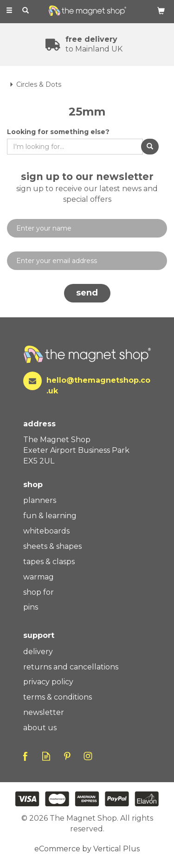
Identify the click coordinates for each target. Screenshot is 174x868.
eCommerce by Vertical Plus (87, 849)
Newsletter (44, 712)
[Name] (87, 228)
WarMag (39, 577)
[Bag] (161, 10)
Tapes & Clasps (49, 562)
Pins (31, 607)
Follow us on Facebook (25, 756)
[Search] (26, 11)
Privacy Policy (48, 682)
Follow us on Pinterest (67, 756)
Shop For (39, 592)
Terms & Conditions (58, 697)
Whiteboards (46, 531)
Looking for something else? (58, 132)
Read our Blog (46, 756)
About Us (40, 728)
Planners (40, 500)
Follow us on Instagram (88, 756)
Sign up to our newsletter (87, 188)
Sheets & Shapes (52, 546)
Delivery (38, 652)
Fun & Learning (50, 516)
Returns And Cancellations (71, 667)
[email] (87, 261)
